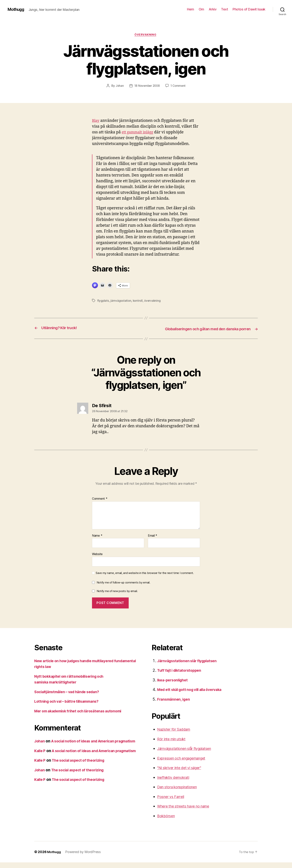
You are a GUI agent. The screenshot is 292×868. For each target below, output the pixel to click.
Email (153, 541)
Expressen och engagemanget (185, 764)
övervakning (146, 35)
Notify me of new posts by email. (117, 596)
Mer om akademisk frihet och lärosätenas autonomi (82, 717)
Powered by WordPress (84, 857)
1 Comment (179, 86)
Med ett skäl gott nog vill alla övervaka (193, 695)
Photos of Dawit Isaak (249, 9)
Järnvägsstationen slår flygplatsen (190, 666)
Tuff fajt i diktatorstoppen (181, 676)
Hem (191, 9)
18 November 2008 (147, 86)
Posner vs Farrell (172, 802)
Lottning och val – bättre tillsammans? (69, 707)
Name (97, 541)
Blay (96, 121)
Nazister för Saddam (176, 735)
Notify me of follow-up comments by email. (123, 588)
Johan (119, 86)
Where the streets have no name (187, 812)
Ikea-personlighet (174, 686)
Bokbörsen (167, 821)
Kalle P (41, 762)
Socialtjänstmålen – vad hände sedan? (70, 697)
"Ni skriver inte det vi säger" (182, 773)
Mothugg (17, 9)
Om (201, 9)
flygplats (103, 301)
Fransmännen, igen (175, 705)
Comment (100, 504)
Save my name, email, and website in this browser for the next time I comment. (145, 579)
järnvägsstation (121, 301)
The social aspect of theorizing (82, 778)
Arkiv (213, 9)
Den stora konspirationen (180, 793)
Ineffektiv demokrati (175, 783)
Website (97, 560)
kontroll (138, 301)
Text (224, 9)
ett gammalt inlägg (139, 133)
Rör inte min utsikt (173, 745)
